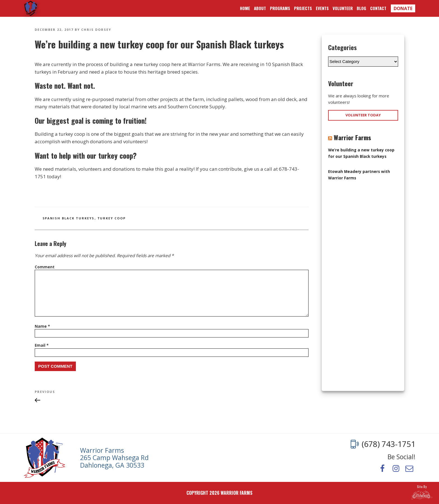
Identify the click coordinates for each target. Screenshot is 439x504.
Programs (280, 8)
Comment (45, 267)
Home (245, 8)
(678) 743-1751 (389, 444)
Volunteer (343, 8)
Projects (303, 8)
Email (42, 345)
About (260, 8)
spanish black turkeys (69, 218)
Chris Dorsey (96, 30)
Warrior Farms (31, 8)
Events (322, 8)
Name (42, 326)
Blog (361, 8)
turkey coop (112, 218)
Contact (378, 8)
